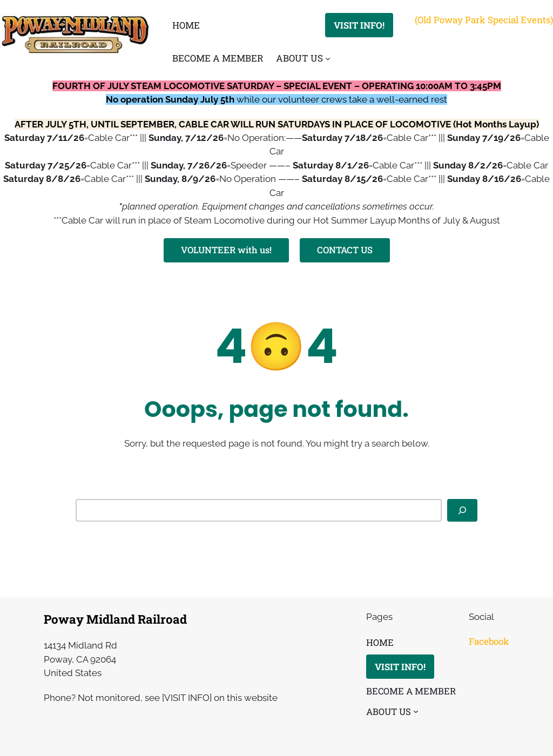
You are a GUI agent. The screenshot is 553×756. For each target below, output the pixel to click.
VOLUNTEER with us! (226, 250)
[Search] (462, 510)
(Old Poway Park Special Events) (484, 20)
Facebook (489, 641)
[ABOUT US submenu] (328, 58)
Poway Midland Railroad (115, 619)
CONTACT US (345, 250)
